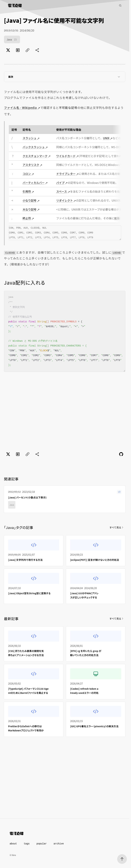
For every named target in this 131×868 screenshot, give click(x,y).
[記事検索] (120, 6)
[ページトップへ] (122, 859)
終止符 (27, 218)
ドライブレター (66, 174)
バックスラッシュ (34, 147)
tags (27, 844)
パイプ (60, 183)
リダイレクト (64, 200)
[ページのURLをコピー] (27, 50)
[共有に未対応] (37, 50)
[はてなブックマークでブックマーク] (18, 50)
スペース (62, 191)
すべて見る (117, 527)
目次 (65, 77)
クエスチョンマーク (35, 156)
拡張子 (118, 218)
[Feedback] (121, 454)
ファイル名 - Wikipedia (20, 108)
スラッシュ (30, 138)
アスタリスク (31, 165)
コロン (27, 174)
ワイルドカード (66, 156)
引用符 (27, 191)
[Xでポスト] (8, 50)
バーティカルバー (34, 183)
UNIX (106, 138)
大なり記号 (30, 209)
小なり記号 (30, 200)
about (13, 844)
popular (42, 844)
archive (59, 844)
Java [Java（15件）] (12, 40)
